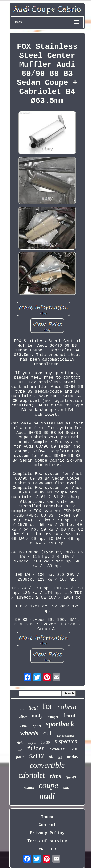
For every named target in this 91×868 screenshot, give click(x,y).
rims (56, 776)
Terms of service (47, 841)
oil (51, 757)
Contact (47, 825)
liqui (33, 708)
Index (47, 817)
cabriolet (32, 775)
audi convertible (65, 736)
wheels (29, 733)
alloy (23, 716)
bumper (53, 717)
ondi (67, 787)
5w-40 (71, 777)
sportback (60, 724)
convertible (47, 765)
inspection (66, 741)
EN (41, 849)
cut (47, 733)
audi (47, 796)
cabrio (67, 707)
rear (24, 725)
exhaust (57, 749)
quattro (29, 788)
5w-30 (45, 743)
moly (37, 715)
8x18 (73, 749)
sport (37, 726)
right (20, 743)
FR (53, 849)
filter (36, 749)
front (69, 715)
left (60, 758)
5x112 (36, 756)
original (32, 743)
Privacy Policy (47, 833)
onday (73, 757)
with (20, 750)
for (48, 706)
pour (20, 757)
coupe (48, 785)
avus (21, 709)
